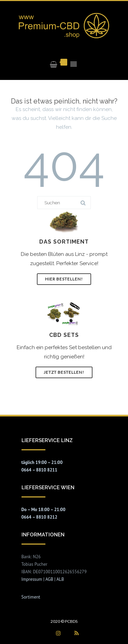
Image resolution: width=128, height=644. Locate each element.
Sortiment (31, 597)
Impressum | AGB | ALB (43, 579)
